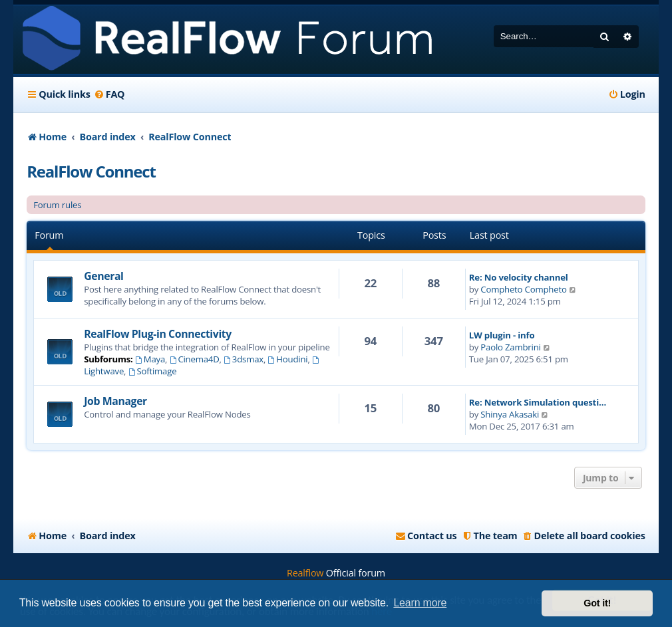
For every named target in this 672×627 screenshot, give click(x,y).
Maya (150, 359)
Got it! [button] (597, 603)
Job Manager (115, 401)
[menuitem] (109, 94)
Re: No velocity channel (519, 277)
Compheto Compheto (523, 289)
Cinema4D (195, 359)
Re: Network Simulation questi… (538, 402)
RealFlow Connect (91, 171)
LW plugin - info (502, 335)
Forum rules (57, 205)
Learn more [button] (420, 603)
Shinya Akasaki (510, 414)
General (103, 276)
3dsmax (244, 359)
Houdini (287, 359)
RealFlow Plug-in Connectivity (158, 334)
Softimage (153, 371)
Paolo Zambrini (510, 347)
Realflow (305, 573)
